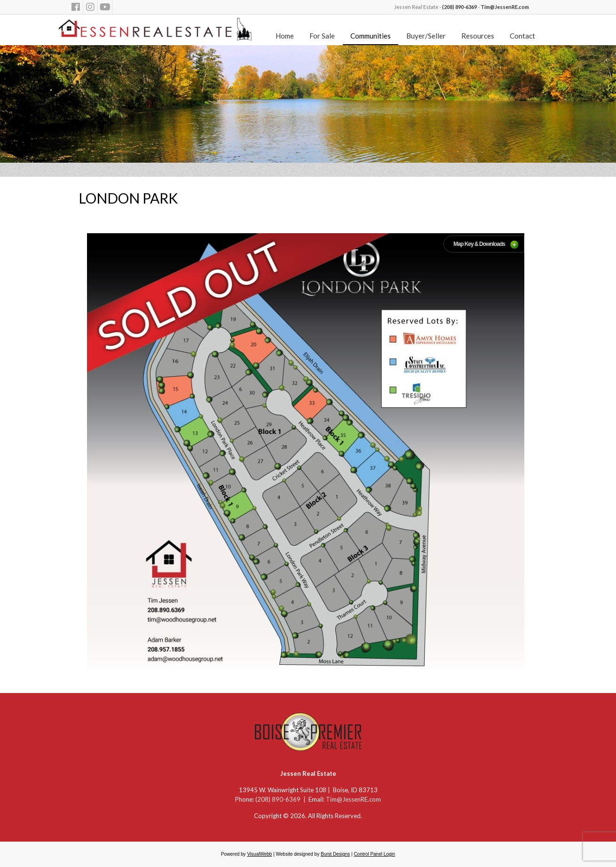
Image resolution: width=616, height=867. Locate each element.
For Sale (322, 36)
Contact (522, 36)
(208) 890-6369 (459, 7)
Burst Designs (335, 854)
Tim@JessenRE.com (505, 7)
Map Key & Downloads (479, 244)
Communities (371, 36)
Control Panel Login (374, 854)
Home (285, 36)
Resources (478, 36)
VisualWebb (259, 854)
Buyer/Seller (426, 36)
